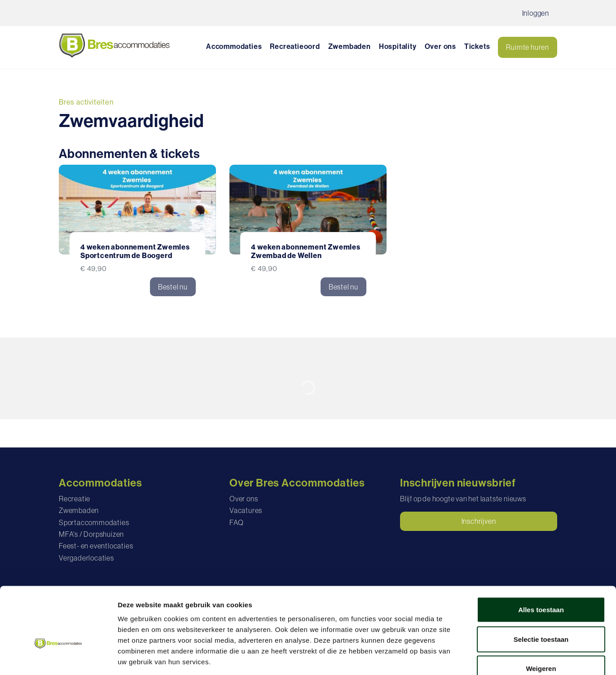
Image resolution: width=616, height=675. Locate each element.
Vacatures (246, 510)
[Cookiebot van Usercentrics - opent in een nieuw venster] (58, 657)
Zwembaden (350, 46)
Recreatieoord (295, 46)
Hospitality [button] (398, 46)
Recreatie (75, 499)
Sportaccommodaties (94, 522)
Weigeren (541, 616)
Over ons (244, 499)
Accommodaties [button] (234, 46)
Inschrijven (479, 521)
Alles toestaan (541, 557)
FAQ (236, 522)
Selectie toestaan (541, 587)
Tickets (477, 46)
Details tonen (485, 657)
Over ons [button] (440, 46)
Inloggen (536, 13)
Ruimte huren (528, 47)
